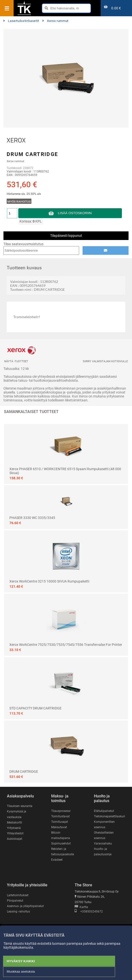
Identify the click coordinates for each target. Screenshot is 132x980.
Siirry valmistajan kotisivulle (105, 361)
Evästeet (57, 860)
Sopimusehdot (61, 843)
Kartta (81, 907)
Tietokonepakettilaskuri (110, 816)
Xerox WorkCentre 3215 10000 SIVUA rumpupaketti (49, 581)
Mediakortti (14, 823)
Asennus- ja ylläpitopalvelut (25, 906)
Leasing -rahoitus (18, 911)
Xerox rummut (55, 21)
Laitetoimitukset (18, 895)
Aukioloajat (15, 839)
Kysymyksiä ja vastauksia (17, 814)
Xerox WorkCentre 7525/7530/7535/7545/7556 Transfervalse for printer (66, 645)
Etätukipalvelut (104, 811)
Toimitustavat (60, 816)
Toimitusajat (60, 822)
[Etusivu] (24, 15)
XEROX (16, 140)
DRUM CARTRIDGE (24, 772)
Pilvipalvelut (15, 901)
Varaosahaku (103, 843)
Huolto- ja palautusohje (103, 852)
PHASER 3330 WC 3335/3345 (32, 518)
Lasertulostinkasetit (21, 21)
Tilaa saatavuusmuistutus (23, 244)
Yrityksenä (14, 828)
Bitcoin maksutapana (61, 835)
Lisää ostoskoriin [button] (75, 213)
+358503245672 (89, 911)
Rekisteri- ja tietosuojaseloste (63, 852)
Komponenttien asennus (104, 825)
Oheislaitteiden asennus (104, 835)
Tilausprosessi (61, 811)
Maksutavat (59, 827)
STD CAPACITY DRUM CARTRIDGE (35, 708)
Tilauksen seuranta (20, 806)
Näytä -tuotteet (16, 361)
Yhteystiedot (15, 833)
